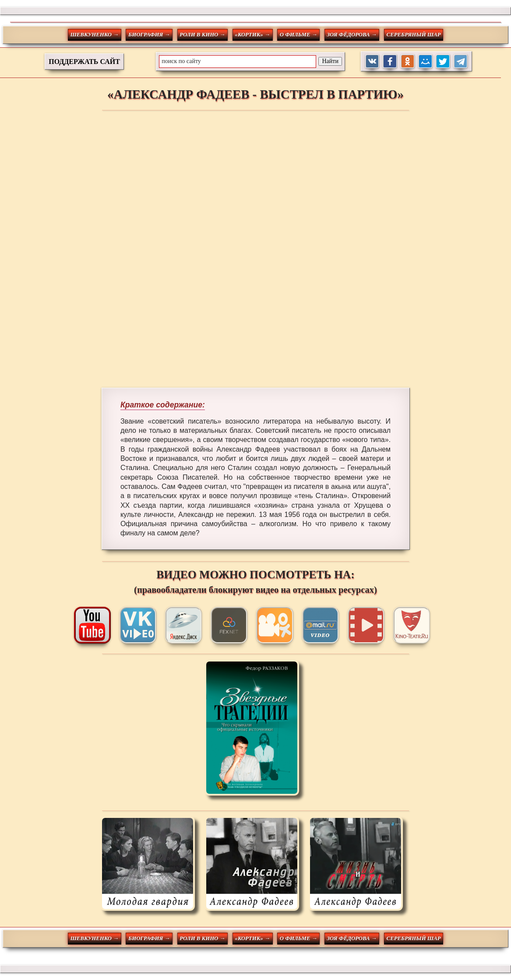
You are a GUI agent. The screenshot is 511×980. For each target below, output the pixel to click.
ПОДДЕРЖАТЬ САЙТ (84, 62)
